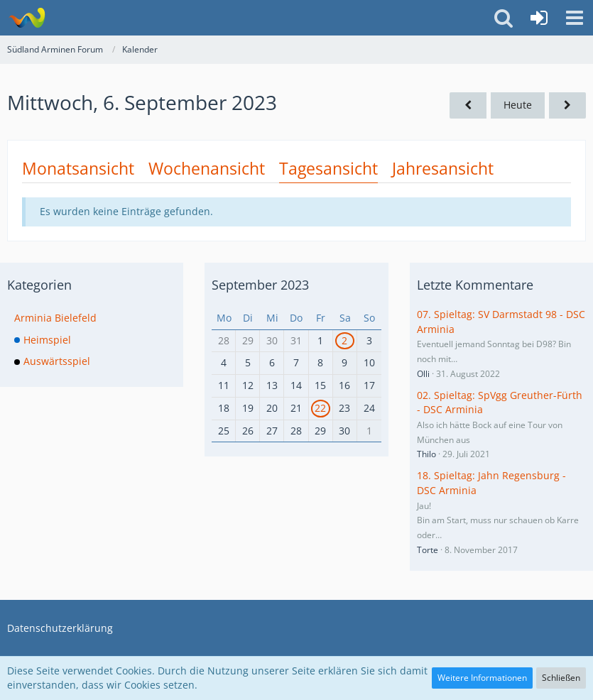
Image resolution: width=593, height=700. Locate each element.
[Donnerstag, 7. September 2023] (567, 105)
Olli (423, 374)
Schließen (561, 678)
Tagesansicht (328, 168)
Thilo (426, 454)
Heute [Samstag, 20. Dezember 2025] (518, 105)
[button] (575, 18)
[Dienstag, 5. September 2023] (468, 105)
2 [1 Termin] (344, 340)
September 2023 (260, 285)
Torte (428, 550)
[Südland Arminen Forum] (27, 18)
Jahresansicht (443, 168)
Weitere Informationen (482, 678)
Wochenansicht (207, 168)
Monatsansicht (78, 168)
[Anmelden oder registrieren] (539, 18)
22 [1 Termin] (320, 408)
